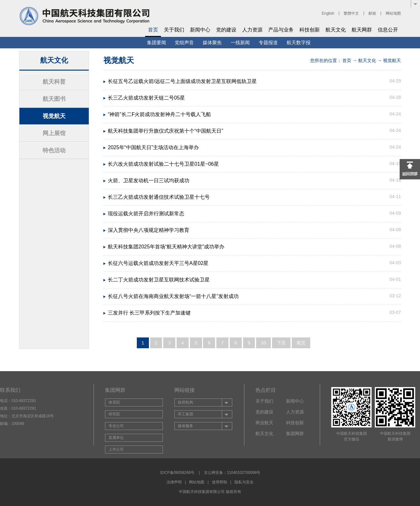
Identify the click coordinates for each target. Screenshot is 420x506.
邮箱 (372, 13)
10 (263, 343)
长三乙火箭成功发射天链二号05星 (146, 98)
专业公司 (116, 426)
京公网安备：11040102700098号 (232, 473)
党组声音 (184, 42)
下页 (281, 343)
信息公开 (388, 30)
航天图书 (54, 99)
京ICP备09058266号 (177, 473)
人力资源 (252, 30)
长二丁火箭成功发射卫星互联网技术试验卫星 (159, 280)
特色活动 (54, 150)
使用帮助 (220, 482)
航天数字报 (299, 42)
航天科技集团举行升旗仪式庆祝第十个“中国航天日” (166, 131)
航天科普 (54, 82)
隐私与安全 (244, 482)
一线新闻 (240, 42)
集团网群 (295, 433)
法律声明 (174, 482)
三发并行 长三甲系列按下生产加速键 (149, 313)
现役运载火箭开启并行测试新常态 (146, 214)
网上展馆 (54, 133)
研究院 (114, 414)
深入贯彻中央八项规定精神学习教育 (149, 230)
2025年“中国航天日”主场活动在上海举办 (153, 147)
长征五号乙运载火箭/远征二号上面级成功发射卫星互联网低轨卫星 (182, 81)
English (328, 13)
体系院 (114, 402)
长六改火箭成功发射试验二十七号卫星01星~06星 (163, 164)
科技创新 (310, 30)
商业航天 (264, 423)
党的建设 (226, 30)
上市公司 (116, 449)
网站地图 (393, 13)
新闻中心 (200, 30)
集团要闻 (157, 42)
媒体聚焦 (212, 42)
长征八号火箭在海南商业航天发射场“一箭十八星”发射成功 (173, 296)
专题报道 (268, 42)
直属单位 (116, 438)
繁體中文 (351, 13)
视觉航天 (54, 116)
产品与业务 (281, 30)
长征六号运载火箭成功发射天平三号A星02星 (158, 263)
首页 (153, 30)
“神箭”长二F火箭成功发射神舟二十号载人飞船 (159, 114)
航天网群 (362, 30)
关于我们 (174, 30)
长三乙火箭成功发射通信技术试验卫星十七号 (159, 197)
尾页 (301, 343)
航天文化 (336, 30)
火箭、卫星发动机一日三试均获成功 (149, 180)
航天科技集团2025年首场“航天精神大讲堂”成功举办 (166, 247)
